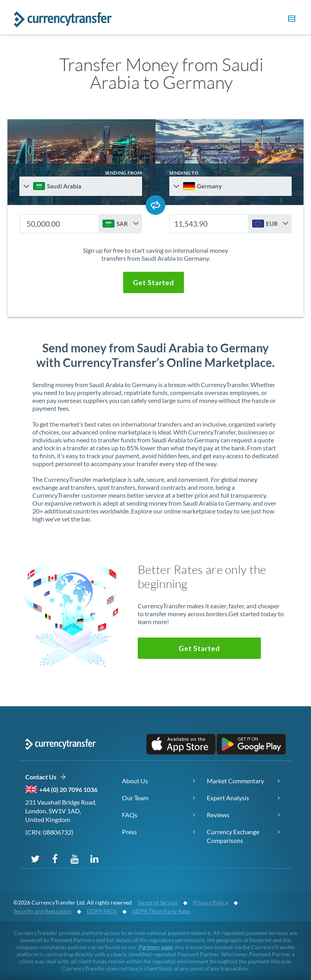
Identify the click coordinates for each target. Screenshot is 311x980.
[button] (290, 20)
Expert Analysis (228, 798)
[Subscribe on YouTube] (75, 858)
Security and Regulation (42, 911)
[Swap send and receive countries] (155, 205)
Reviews (218, 815)
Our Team (135, 798)
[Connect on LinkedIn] (94, 858)
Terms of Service (157, 902)
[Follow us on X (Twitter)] (35, 858)
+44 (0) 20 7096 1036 (68, 789)
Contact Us (46, 777)
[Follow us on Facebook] (55, 858)
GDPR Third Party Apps (161, 911)
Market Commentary (235, 781)
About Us (135, 781)
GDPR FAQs (102, 911)
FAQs (130, 815)
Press (129, 832)
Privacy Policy (211, 902)
